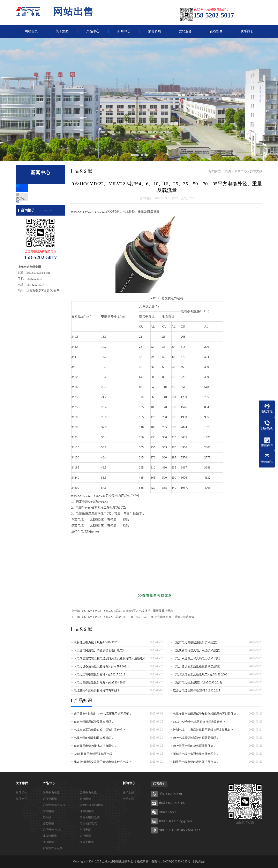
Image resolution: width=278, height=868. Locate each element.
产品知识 (32, 203)
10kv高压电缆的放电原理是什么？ (195, 746)
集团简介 (22, 793)
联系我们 (247, 31)
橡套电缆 (48, 824)
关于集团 (62, 31)
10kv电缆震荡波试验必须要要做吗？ (196, 738)
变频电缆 (85, 830)
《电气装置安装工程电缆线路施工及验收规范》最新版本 (110, 659)
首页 (228, 171)
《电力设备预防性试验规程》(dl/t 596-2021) (101, 667)
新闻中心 (124, 31)
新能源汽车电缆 (53, 848)
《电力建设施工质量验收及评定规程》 (197, 667)
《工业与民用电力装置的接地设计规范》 (100, 651)
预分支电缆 (87, 842)
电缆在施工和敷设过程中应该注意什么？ (100, 730)
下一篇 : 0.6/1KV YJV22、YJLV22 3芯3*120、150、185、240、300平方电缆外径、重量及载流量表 (133, 617)
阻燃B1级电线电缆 (91, 805)
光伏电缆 (85, 799)
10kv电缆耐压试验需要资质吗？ (94, 722)
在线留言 (216, 31)
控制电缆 (48, 811)
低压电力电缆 (51, 793)
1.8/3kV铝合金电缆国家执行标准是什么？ (199, 722)
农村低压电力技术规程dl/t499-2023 (96, 643)
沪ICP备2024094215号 (177, 862)
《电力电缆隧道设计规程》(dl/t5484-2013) (100, 683)
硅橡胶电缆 (50, 836)
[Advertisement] (167, 563)
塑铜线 (47, 818)
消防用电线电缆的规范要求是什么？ (196, 762)
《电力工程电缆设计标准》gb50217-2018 (99, 675)
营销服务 (185, 31)
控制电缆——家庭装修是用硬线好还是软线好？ (203, 730)
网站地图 (199, 862)
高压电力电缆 (88, 793)
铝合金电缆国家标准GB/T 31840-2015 (197, 691)
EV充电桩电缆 (52, 830)
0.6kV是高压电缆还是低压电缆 (93, 754)
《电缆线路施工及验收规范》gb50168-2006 (200, 675)
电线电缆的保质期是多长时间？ (94, 738)
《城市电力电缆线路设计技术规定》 (196, 643)
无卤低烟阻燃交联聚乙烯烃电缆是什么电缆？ (103, 762)
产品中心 (93, 31)
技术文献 (32, 190)
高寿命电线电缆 (90, 818)
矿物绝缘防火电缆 (54, 805)
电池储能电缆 (88, 824)
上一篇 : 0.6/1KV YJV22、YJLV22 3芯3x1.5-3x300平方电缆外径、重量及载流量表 (122, 611)
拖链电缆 (48, 842)
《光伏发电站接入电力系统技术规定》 (197, 651)
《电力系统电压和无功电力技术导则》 (197, 659)
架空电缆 (85, 836)
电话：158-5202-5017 (172, 803)
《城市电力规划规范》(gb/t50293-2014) (198, 683)
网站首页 (31, 31)
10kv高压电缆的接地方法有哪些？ (95, 746)
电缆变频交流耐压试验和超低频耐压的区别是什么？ (206, 714)
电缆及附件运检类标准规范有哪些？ (97, 691)
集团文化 (22, 799)
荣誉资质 (155, 31)
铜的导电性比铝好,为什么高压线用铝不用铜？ (103, 714)
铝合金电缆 (50, 799)
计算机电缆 (87, 811)
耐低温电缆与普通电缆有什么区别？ (196, 754)
